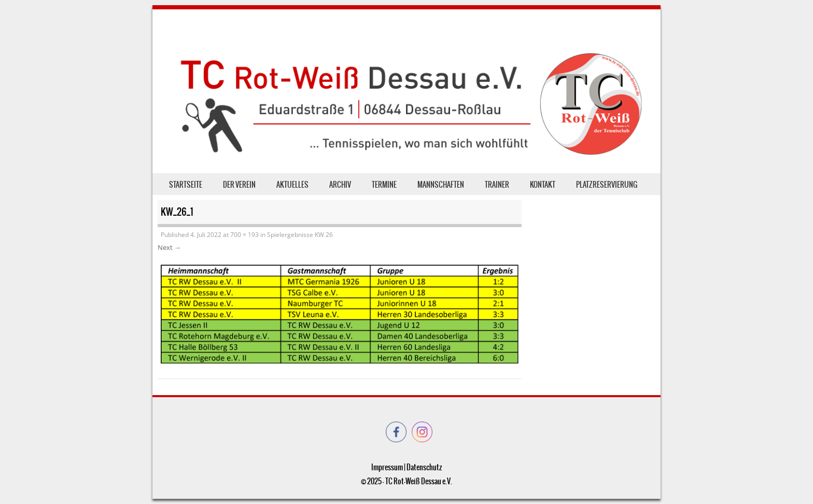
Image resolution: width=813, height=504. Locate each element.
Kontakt (543, 185)
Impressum (387, 467)
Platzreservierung (607, 185)
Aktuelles (292, 185)
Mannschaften (441, 185)
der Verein (239, 185)
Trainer (497, 185)
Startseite (186, 185)
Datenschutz (424, 467)
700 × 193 (244, 235)
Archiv (340, 185)
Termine (384, 185)
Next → (169, 247)
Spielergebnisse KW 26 (300, 235)
